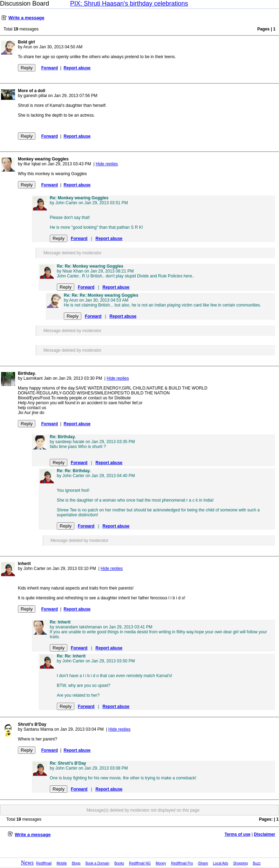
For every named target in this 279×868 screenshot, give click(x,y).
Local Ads (221, 863)
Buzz (257, 863)
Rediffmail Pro (182, 863)
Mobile (62, 863)
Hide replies (107, 164)
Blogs (76, 863)
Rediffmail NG (140, 863)
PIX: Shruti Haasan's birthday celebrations (129, 4)
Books (119, 863)
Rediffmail (44, 863)
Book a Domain (97, 863)
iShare (203, 863)
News (27, 863)
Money (161, 863)
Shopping (240, 863)
